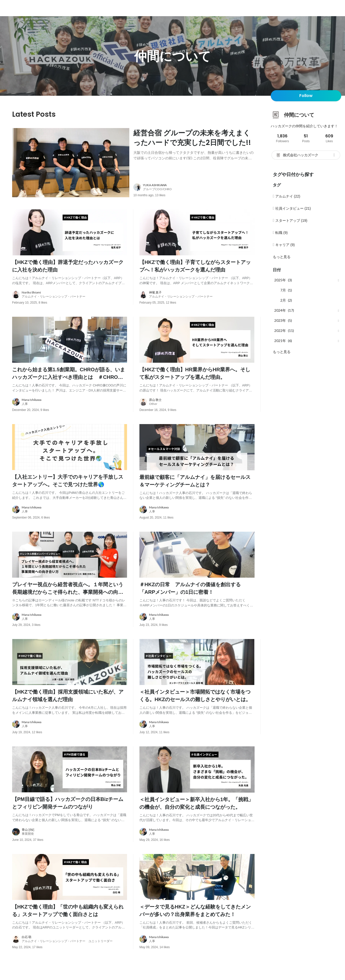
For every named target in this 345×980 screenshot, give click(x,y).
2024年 (280, 310)
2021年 (280, 341)
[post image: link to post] (71, 163)
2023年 (280, 320)
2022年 (280, 330)
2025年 (280, 280)
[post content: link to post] (194, 144)
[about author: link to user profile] (197, 189)
